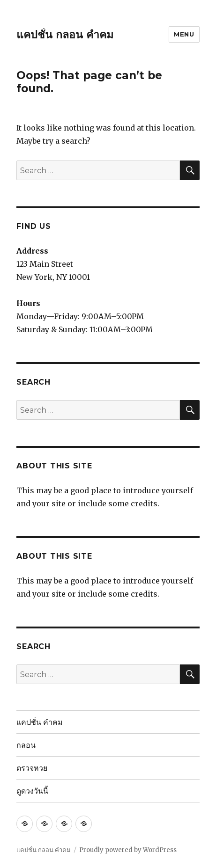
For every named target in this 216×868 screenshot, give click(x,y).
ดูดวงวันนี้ (32, 791)
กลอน (26, 745)
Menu (184, 34)
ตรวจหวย (32, 768)
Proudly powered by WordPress (128, 850)
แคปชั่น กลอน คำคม (65, 35)
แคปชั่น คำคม (40, 722)
